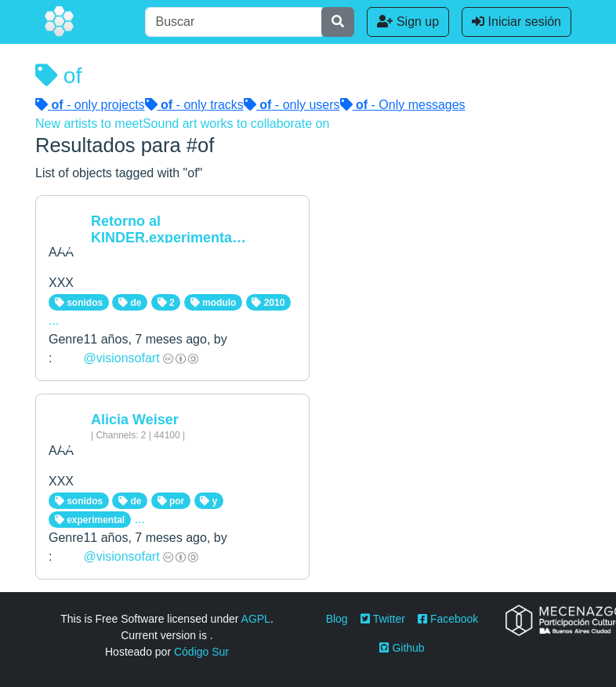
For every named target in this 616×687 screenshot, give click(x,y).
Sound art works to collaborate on (236, 124)
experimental (90, 520)
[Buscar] (234, 22)
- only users (292, 105)
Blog (337, 619)
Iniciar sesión (516, 22)
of (58, 75)
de (130, 303)
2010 (268, 303)
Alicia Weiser (135, 420)
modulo (214, 303)
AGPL (256, 619)
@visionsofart (121, 358)
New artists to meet (89, 124)
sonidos (79, 303)
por (171, 501)
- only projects (90, 105)
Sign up (408, 22)
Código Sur (201, 652)
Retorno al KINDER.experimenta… (168, 230)
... (54, 320)
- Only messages (403, 105)
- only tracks (194, 105)
